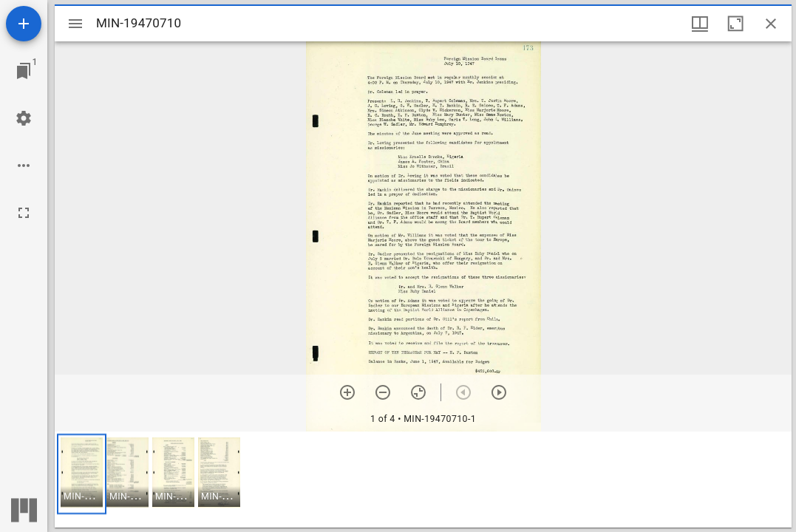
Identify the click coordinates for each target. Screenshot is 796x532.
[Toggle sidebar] (75, 24)
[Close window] (771, 24)
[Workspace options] (24, 166)
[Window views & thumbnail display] (700, 24)
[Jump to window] (24, 71)
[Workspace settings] (24, 118)
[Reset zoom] (418, 392)
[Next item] (499, 392)
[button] (82, 474)
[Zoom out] (383, 392)
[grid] (423, 480)
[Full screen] (24, 213)
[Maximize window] (735, 24)
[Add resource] (24, 24)
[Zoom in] (347, 392)
